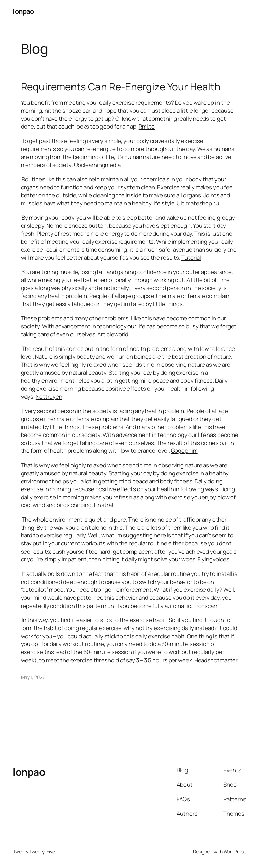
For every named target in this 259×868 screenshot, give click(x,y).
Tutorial (191, 258)
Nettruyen (49, 397)
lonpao (23, 11)
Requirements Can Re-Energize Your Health (121, 87)
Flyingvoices (213, 559)
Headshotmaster (216, 660)
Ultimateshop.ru (198, 203)
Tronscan (205, 606)
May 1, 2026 (33, 677)
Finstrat (104, 505)
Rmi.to (147, 126)
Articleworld (113, 334)
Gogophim (184, 451)
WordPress (235, 852)
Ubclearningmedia (97, 165)
